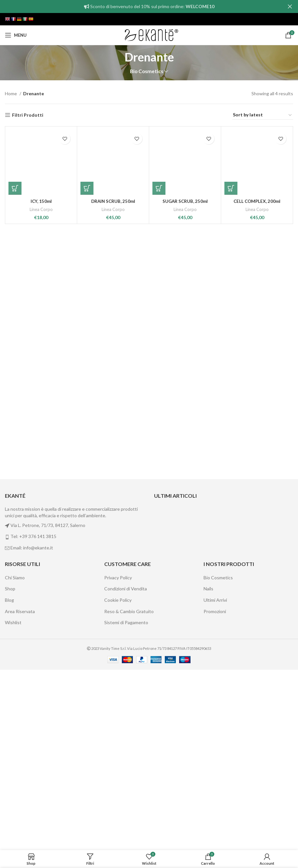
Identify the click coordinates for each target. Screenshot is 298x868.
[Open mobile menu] (16, 35)
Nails (208, 769)
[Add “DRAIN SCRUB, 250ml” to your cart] (87, 611)
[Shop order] (263, 115)
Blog (9, 780)
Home (11, 93)
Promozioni (215, 792)
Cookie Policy (118, 780)
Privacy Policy (118, 758)
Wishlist (13, 803)
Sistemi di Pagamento (126, 803)
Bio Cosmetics (147, 71)
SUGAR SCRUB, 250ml (185, 624)
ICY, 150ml (41, 624)
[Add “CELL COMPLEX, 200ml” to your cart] (231, 611)
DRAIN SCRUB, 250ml (113, 624)
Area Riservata (20, 792)
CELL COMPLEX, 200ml (257, 624)
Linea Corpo (41, 632)
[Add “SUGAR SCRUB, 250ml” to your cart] (159, 611)
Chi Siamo (15, 758)
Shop (10, 769)
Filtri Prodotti (28, 115)
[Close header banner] (290, 7)
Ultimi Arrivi (215, 780)
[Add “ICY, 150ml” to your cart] (15, 611)
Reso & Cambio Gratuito (129, 792)
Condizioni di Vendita (126, 769)
